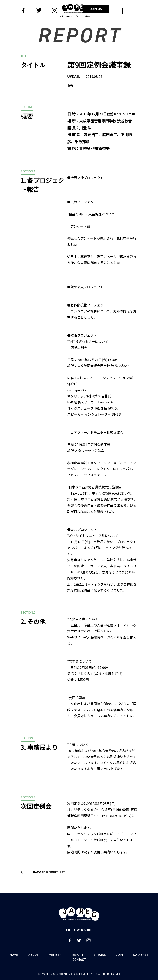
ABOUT (33, 955)
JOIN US (104, 9)
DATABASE (141, 955)
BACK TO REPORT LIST (43, 872)
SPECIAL (100, 955)
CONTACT (79, 960)
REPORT (78, 955)
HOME (14, 955)
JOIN (119, 955)
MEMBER (55, 955)
